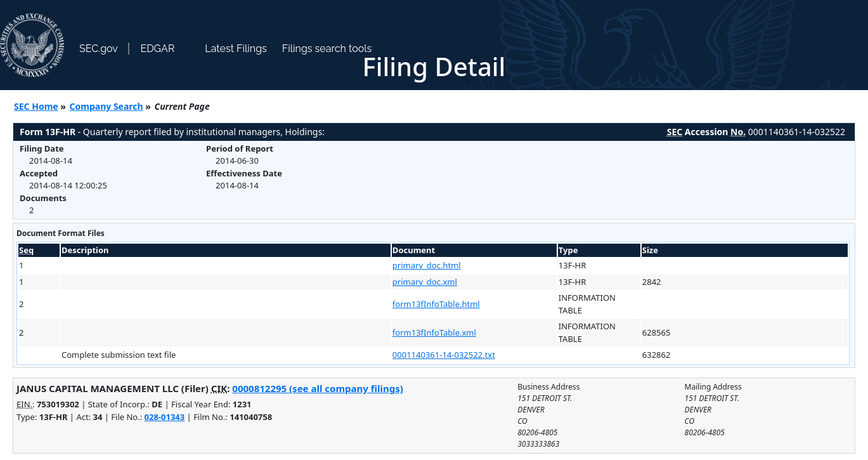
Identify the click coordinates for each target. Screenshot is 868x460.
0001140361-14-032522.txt (444, 355)
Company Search (107, 106)
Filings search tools (327, 49)
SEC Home (36, 106)
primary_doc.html (427, 265)
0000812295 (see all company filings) (317, 388)
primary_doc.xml (425, 282)
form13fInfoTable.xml (434, 332)
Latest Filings (236, 49)
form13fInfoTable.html (436, 304)
